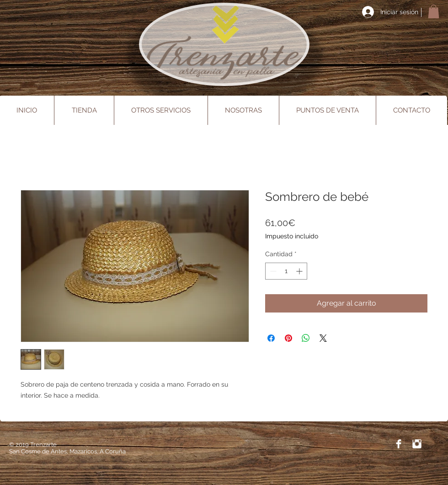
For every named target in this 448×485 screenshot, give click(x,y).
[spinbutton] (286, 271)
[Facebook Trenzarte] (399, 444)
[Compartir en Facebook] (271, 338)
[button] (434, 11)
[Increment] (300, 271)
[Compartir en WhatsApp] (306, 338)
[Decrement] (272, 271)
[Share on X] (323, 338)
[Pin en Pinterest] (288, 338)
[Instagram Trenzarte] (417, 444)
